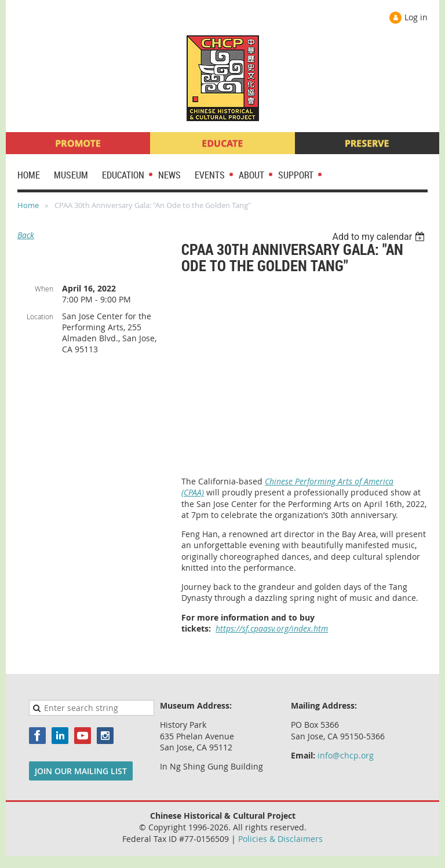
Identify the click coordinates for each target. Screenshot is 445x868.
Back (26, 235)
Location (40, 316)
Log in (416, 17)
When (44, 289)
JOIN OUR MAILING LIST (81, 771)
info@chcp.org (346, 755)
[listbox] (380, 237)
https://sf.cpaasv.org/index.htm (272, 628)
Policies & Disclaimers (280, 839)
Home (28, 205)
